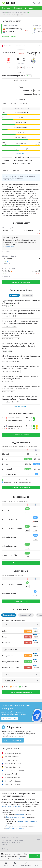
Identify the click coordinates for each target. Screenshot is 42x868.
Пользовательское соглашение (12, 842)
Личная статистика (13, 826)
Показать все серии (21, 601)
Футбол (4, 12)
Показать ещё (10, 247)
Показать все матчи (21, 435)
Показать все (21, 154)
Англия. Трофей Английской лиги (18, 12)
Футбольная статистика (15, 828)
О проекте (5, 844)
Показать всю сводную (21, 487)
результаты (21, 815)
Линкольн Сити (9, 53)
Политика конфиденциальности (12, 840)
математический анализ (11, 806)
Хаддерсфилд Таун (33, 54)
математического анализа (27, 821)
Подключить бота (13, 740)
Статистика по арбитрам (16, 817)
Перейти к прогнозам (21, 80)
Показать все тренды (21, 563)
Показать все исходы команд (21, 692)
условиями (23, 858)
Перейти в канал (10, 718)
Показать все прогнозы (21, 282)
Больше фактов (21, 407)
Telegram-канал (8, 849)
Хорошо (35, 856)
